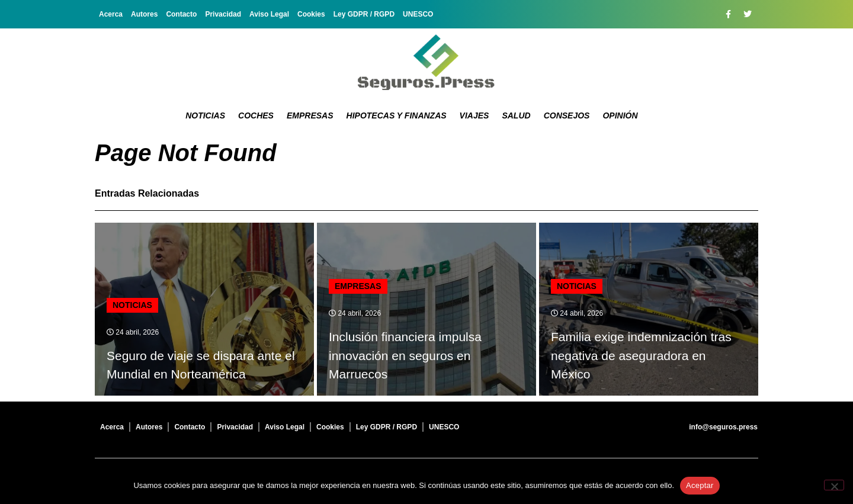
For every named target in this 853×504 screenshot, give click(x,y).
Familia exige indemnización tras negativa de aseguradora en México (641, 355)
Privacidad (223, 14)
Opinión (620, 115)
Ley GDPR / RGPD (364, 14)
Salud (516, 115)
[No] (834, 485)
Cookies (311, 14)
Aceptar (700, 485)
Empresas (310, 115)
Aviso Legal (269, 14)
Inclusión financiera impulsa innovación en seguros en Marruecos (405, 355)
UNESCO (418, 14)
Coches (256, 115)
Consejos (567, 115)
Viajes (474, 115)
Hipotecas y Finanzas (397, 115)
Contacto (181, 14)
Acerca (111, 14)
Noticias (205, 115)
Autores (144, 14)
